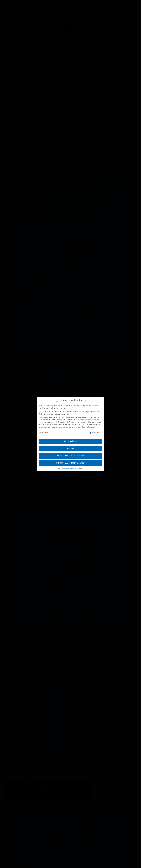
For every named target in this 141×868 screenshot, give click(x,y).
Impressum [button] (80, 468)
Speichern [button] (70, 449)
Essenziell (43, 433)
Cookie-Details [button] (62, 468)
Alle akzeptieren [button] (71, 442)
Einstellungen (76, 427)
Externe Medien (94, 433)
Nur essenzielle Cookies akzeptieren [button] (70, 456)
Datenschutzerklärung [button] (71, 468)
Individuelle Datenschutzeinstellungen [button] (71, 463)
